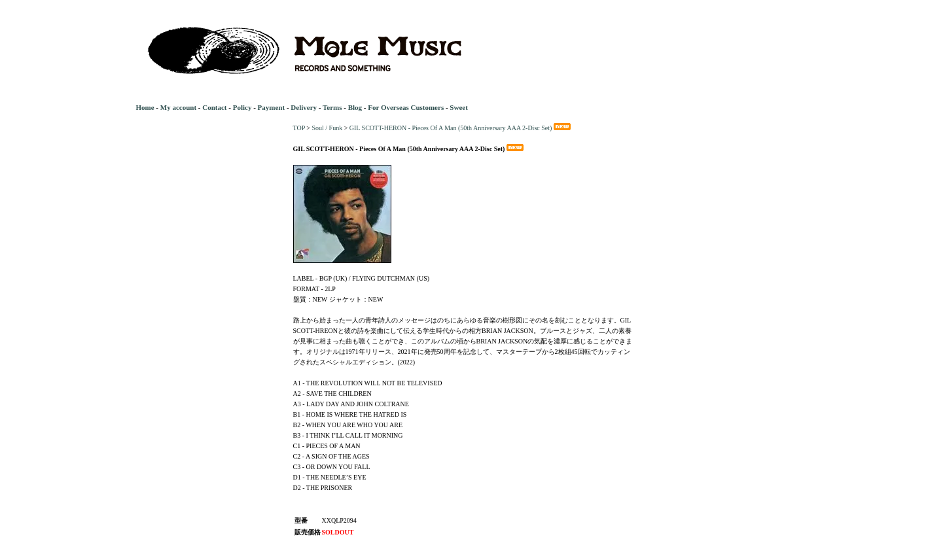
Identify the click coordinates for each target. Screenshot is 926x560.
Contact (214, 107)
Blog (355, 107)
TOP (299, 128)
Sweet (459, 107)
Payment (272, 107)
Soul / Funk (327, 128)
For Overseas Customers (406, 107)
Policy (242, 107)
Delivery (304, 107)
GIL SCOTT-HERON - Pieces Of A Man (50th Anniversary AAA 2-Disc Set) (461, 128)
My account (178, 107)
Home (145, 107)
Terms (332, 107)
